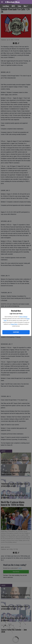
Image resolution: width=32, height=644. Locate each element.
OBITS (13, 6)
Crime (19, 6)
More (26, 6)
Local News (6, 6)
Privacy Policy (14, 324)
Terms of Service (23, 317)
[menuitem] (26, 6)
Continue (16, 332)
